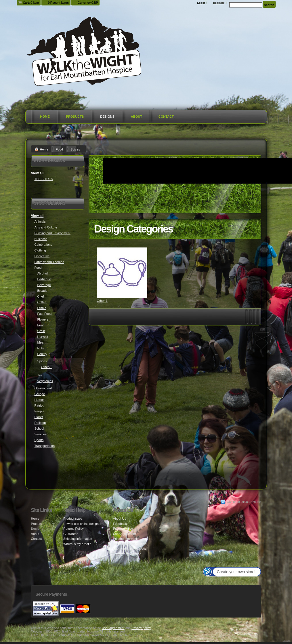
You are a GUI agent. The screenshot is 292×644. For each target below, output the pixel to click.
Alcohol (43, 273)
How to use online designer (82, 524)
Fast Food (45, 314)
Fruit (41, 325)
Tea (40, 375)
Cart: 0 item (31, 3)
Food (59, 149)
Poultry (42, 354)
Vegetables (45, 381)
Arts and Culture (46, 227)
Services (41, 434)
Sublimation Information (130, 544)
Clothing (40, 250)
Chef (41, 296)
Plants (39, 417)
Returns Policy (74, 529)
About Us (120, 519)
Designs (107, 117)
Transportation (45, 446)
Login (201, 3)
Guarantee (71, 534)
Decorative (42, 256)
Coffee (42, 302)
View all (37, 173)
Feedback (120, 524)
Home (45, 117)
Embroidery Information (129, 549)
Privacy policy (141, 628)
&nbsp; (122, 273)
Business (41, 239)
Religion (40, 423)
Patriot (39, 405)
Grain (41, 331)
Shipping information (78, 539)
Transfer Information (127, 554)
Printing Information (127, 539)
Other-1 (102, 301)
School (39, 428)
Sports (39, 440)
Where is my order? (77, 544)
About (137, 117)
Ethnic (42, 308)
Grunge (40, 394)
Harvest (43, 337)
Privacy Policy (123, 529)
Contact (166, 117)
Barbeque (44, 279)
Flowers (43, 319)
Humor (39, 400)
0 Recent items (58, 3)
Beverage (44, 285)
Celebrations (43, 245)
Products (75, 117)
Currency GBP (88, 3)
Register (219, 3)
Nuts (41, 348)
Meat (41, 342)
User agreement (113, 628)
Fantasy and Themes (49, 262)
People (39, 411)
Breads (42, 291)
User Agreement (124, 534)
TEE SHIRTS (44, 179)
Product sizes (73, 519)
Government (43, 388)
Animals (40, 222)
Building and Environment (53, 233)
